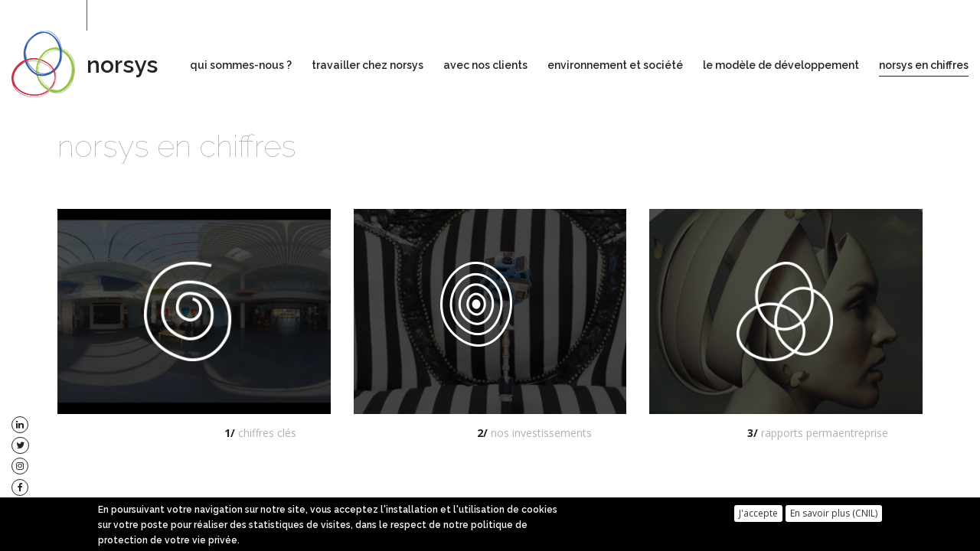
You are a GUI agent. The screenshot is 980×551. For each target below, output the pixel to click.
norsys (122, 65)
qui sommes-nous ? (241, 65)
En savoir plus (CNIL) (834, 516)
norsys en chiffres (924, 65)
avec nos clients (485, 65)
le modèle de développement (781, 65)
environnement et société (615, 65)
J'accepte (758, 516)
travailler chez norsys (367, 65)
